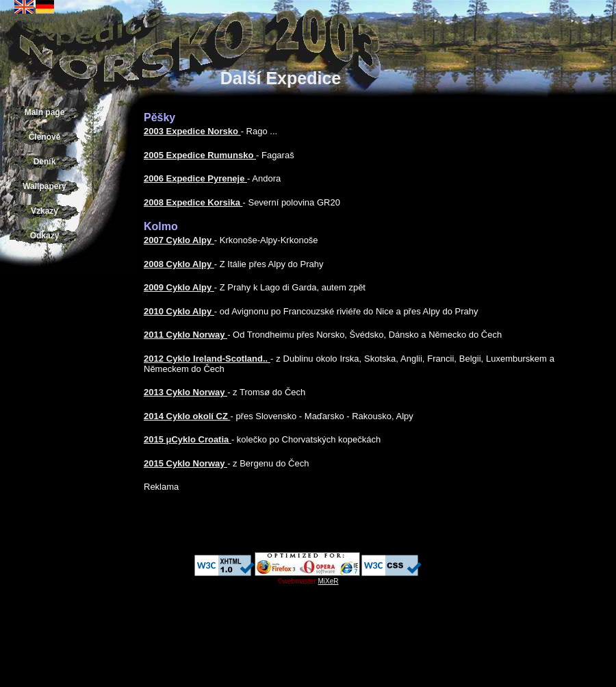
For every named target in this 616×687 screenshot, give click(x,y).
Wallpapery (44, 186)
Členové (45, 137)
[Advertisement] (44, 479)
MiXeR (329, 581)
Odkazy (45, 236)
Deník (45, 162)
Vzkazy (44, 211)
